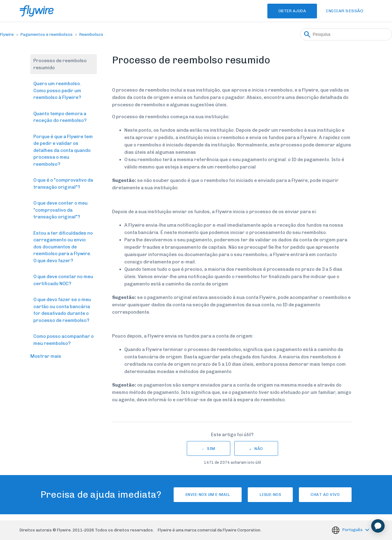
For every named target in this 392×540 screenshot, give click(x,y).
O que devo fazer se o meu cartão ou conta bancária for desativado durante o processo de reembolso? (62, 310)
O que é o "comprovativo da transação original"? (63, 184)
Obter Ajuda (289, 11)
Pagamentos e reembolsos (47, 34)
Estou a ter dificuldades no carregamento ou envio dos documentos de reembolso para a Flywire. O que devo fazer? (63, 247)
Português (353, 530)
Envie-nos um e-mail (202, 495)
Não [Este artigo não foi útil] (259, 449)
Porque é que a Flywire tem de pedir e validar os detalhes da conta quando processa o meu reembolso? (63, 150)
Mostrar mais (46, 356)
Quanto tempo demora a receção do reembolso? (60, 117)
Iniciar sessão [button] (345, 11)
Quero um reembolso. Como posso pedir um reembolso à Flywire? (57, 91)
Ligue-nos (271, 495)
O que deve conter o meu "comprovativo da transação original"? (60, 210)
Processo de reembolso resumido (60, 64)
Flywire (7, 34)
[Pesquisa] (346, 34)
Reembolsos (91, 34)
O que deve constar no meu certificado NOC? (63, 280)
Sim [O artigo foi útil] (211, 449)
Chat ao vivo (331, 495)
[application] (378, 526)
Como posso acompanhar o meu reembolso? (64, 340)
